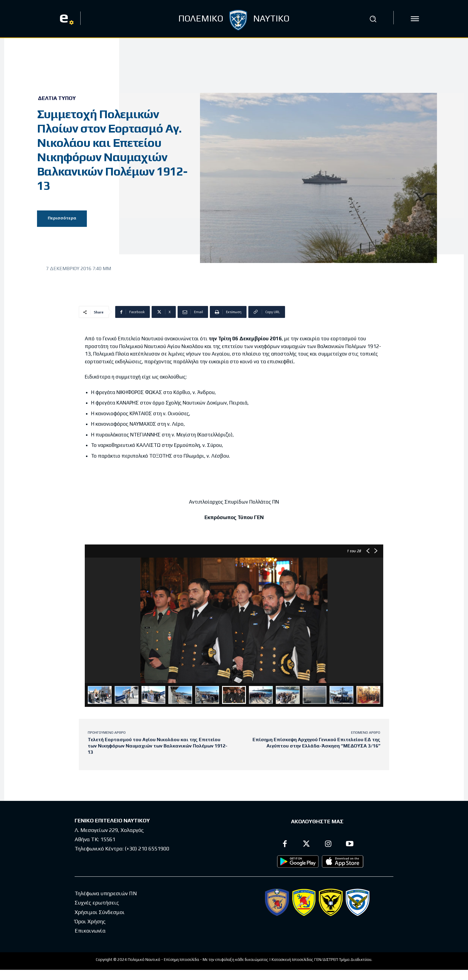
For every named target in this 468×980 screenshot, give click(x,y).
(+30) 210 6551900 (147, 849)
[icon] (415, 19)
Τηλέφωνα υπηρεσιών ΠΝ (106, 893)
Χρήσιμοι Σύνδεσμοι (100, 912)
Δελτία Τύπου (57, 98)
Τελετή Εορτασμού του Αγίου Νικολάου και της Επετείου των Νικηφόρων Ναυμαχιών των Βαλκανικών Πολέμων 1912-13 (158, 746)
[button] (373, 19)
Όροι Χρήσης (90, 921)
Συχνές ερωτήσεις (97, 903)
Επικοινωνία (90, 931)
